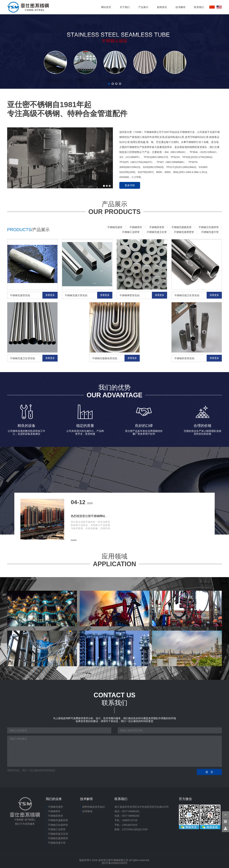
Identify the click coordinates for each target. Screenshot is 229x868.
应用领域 (87, 811)
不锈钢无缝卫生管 (155, 232)
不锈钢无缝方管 (209, 232)
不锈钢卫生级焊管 (208, 227)
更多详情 (130, 185)
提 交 (209, 772)
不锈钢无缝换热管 (180, 227)
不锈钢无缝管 (112, 227)
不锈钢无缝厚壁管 (183, 232)
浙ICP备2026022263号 (114, 863)
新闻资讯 (162, 7)
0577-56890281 (131, 811)
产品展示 (143, 7)
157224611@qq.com (135, 829)
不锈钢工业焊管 (128, 232)
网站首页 (106, 7)
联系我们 (199, 7)
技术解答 (181, 7)
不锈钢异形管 (155, 227)
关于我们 (125, 7)
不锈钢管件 (133, 227)
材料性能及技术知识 (94, 807)
